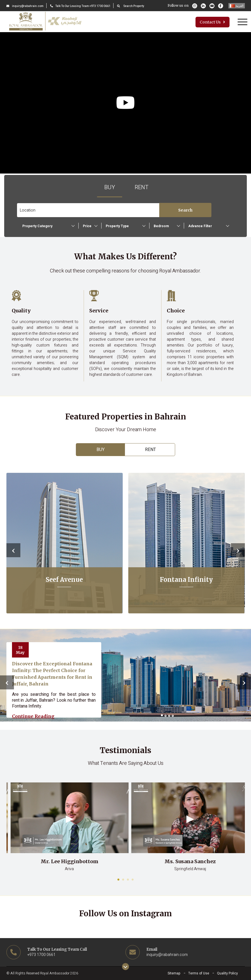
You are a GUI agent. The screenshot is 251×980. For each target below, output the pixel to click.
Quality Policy (227, 973)
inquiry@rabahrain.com (25, 6)
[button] (162, 715)
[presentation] (13, 550)
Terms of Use (199, 973)
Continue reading (33, 716)
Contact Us (212, 22)
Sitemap (174, 973)
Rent (142, 187)
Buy (110, 187)
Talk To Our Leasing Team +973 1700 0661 (80, 6)
